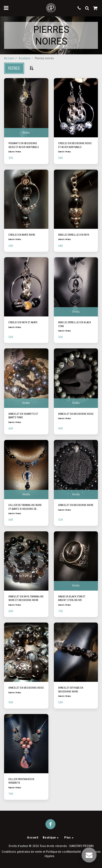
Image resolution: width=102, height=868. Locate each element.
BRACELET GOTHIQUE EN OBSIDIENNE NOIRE (71, 690)
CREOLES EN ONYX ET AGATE (23, 322)
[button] (6, 8)
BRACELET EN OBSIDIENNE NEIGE (76, 414)
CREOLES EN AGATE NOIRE (22, 235)
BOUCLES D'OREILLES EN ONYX (74, 235)
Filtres (14, 68)
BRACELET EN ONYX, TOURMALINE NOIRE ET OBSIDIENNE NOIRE (26, 598)
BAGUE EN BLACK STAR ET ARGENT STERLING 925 (72, 598)
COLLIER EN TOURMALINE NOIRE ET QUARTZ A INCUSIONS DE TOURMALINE (25, 507)
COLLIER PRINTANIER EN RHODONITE (21, 781)
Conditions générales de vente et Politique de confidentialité (41, 852)
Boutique (24, 58)
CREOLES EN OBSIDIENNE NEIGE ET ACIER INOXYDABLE (75, 145)
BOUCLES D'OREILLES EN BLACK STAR (75, 324)
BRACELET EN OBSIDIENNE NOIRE (76, 505)
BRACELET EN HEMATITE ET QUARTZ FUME (23, 416)
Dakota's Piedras (15, 152)
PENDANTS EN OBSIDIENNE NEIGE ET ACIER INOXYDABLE (24, 145)
